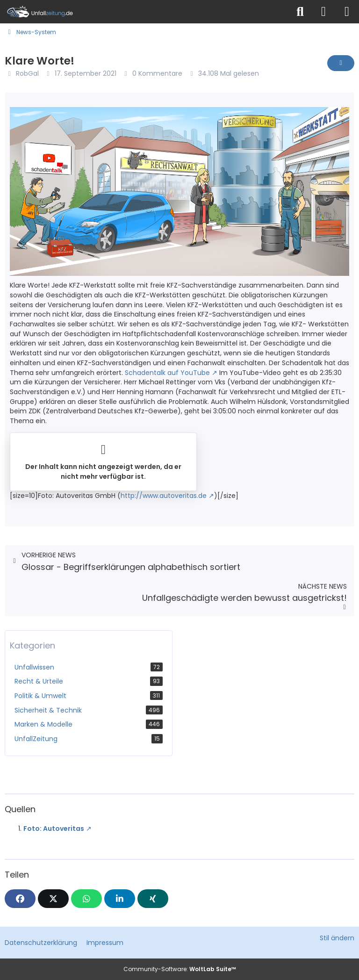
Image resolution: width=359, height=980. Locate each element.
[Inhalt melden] (341, 63)
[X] (53, 899)
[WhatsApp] (86, 899)
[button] (120, 899)
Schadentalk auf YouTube (167, 373)
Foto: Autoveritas (54, 829)
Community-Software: (180, 969)
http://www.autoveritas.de (164, 496)
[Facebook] (20, 899)
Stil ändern (337, 938)
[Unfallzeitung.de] (144, 12)
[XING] (153, 899)
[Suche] (300, 12)
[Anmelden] (323, 12)
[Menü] (347, 12)
